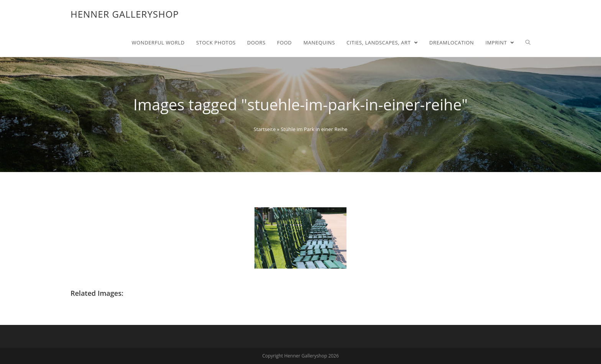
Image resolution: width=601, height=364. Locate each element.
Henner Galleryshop (125, 14)
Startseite (265, 129)
